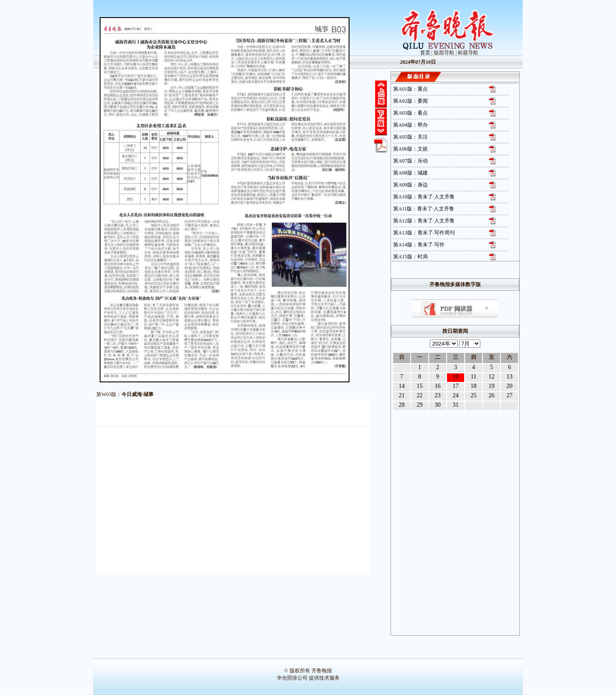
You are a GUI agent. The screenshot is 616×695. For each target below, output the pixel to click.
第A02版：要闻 (410, 101)
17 (456, 386)
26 (492, 395)
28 (402, 405)
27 (509, 395)
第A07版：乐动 (410, 161)
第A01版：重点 (410, 89)
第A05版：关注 (410, 137)
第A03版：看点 (410, 113)
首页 (425, 53)
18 (474, 386)
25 (474, 395)
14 (402, 386)
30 (438, 405)
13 (509, 377)
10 (456, 377)
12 (492, 377)
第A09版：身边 (410, 185)
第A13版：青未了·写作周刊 (424, 233)
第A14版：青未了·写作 (419, 245)
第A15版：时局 (410, 257)
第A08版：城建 (410, 173)
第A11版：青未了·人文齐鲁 (424, 209)
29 (420, 405)
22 (420, 395)
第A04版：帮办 (410, 125)
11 (473, 377)
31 (456, 405)
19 (492, 386)
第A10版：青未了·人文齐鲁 (424, 197)
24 (456, 395)
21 (402, 395)
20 (509, 386)
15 (420, 386)
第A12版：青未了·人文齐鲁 (424, 221)
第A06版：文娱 (410, 149)
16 (438, 386)
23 (438, 395)
